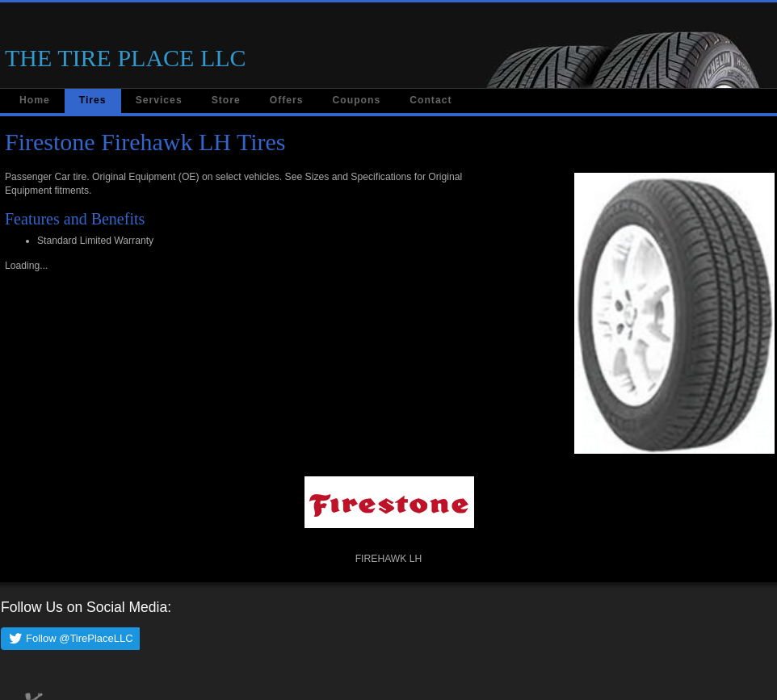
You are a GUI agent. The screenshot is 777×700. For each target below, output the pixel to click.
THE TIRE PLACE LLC (126, 58)
